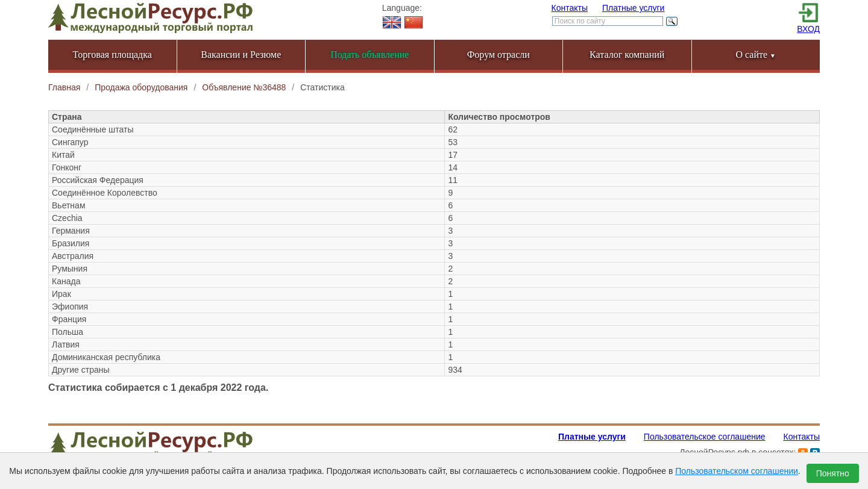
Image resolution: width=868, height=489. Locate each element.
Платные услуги (634, 8)
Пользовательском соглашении (737, 471)
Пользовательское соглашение (705, 437)
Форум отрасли (498, 55)
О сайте (756, 55)
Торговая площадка (112, 55)
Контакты (570, 8)
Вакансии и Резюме (241, 55)
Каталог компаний (627, 55)
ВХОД (808, 29)
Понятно (833, 473)
